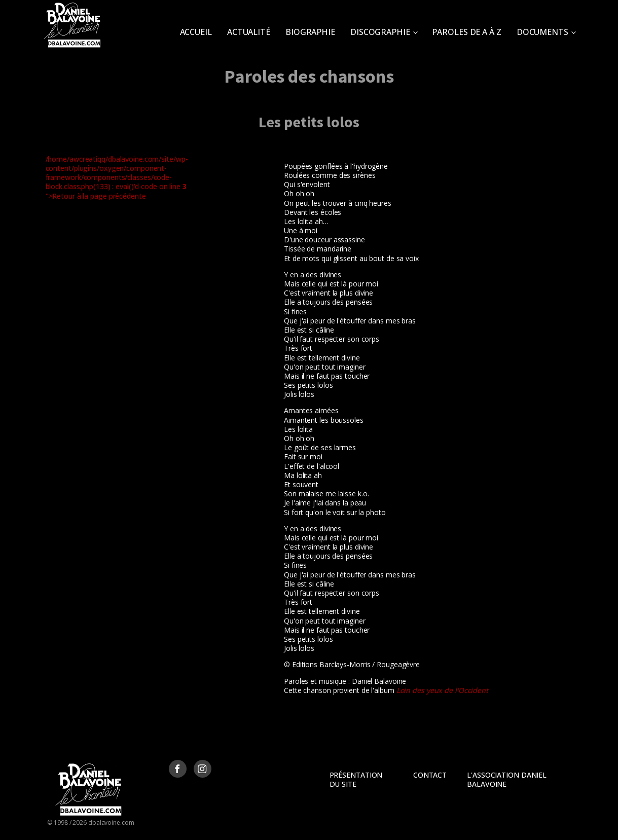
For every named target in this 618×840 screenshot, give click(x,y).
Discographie (380, 32)
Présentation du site (356, 779)
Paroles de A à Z (466, 32)
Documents (542, 32)
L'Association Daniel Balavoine (507, 779)
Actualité (249, 32)
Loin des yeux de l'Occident (442, 690)
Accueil (196, 32)
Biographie (310, 32)
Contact (430, 775)
